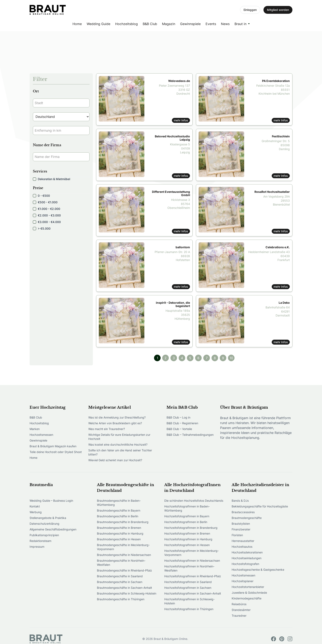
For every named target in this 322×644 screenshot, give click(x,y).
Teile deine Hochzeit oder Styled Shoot (56, 452)
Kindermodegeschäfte (247, 598)
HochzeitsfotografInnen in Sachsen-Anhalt (193, 593)
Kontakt (35, 506)
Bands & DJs (240, 501)
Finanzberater (241, 529)
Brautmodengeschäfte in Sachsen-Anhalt (124, 588)
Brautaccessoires (243, 512)
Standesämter (241, 610)
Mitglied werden (278, 10)
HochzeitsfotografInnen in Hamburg (188, 539)
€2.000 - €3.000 (47, 215)
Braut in (240, 24)
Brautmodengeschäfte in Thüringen (121, 599)
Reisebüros (239, 604)
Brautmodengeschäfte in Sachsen (120, 582)
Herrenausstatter (243, 541)
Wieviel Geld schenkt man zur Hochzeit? (115, 460)
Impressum (37, 547)
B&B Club (150, 24)
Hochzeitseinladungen (247, 558)
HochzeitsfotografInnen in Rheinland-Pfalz (193, 576)
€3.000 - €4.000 (47, 222)
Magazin (169, 24)
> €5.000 (42, 228)
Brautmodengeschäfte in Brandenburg (123, 522)
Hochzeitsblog (126, 24)
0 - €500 (41, 196)
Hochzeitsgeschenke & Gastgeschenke (258, 570)
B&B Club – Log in (178, 417)
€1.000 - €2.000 (47, 209)
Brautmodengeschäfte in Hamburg (120, 533)
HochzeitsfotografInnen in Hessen (187, 545)
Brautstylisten (241, 524)
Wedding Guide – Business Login (51, 501)
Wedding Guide (98, 24)
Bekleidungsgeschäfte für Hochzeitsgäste (260, 506)
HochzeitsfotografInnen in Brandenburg (191, 528)
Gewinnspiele (190, 24)
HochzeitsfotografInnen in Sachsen (188, 588)
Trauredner (239, 616)
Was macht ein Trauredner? (107, 429)
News (225, 24)
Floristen (237, 535)
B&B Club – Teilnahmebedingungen (190, 435)
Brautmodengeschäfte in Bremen (119, 528)
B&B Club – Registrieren (182, 423)
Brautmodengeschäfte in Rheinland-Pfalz (124, 570)
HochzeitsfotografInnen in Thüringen (189, 609)
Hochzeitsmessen (41, 435)
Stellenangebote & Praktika (48, 518)
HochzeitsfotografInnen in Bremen (187, 533)
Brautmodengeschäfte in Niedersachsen (124, 555)
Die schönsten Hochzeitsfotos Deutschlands (194, 501)
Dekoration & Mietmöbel (51, 179)
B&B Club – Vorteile (179, 429)
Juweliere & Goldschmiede (249, 593)
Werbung (36, 512)
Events (211, 24)
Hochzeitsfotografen (245, 564)
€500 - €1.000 (45, 202)
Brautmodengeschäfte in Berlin (118, 516)
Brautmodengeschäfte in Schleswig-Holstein (127, 593)
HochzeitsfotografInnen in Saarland (188, 582)
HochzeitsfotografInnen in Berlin (186, 522)
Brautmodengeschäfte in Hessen (119, 539)
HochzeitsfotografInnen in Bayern (187, 516)
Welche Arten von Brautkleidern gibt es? (115, 423)
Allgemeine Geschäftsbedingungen (53, 529)
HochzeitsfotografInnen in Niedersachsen (192, 561)
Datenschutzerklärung (44, 524)
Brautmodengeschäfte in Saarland (120, 576)
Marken (35, 429)
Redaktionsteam (40, 541)
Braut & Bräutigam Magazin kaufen (53, 446)
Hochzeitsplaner (243, 581)
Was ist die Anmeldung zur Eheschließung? (117, 417)
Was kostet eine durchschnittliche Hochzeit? (118, 444)
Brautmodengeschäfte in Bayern (119, 510)
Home (77, 24)
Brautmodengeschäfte (247, 518)
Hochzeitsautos (242, 547)
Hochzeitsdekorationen (247, 552)
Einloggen (250, 10)
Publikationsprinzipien (44, 535)
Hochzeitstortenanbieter (248, 587)
